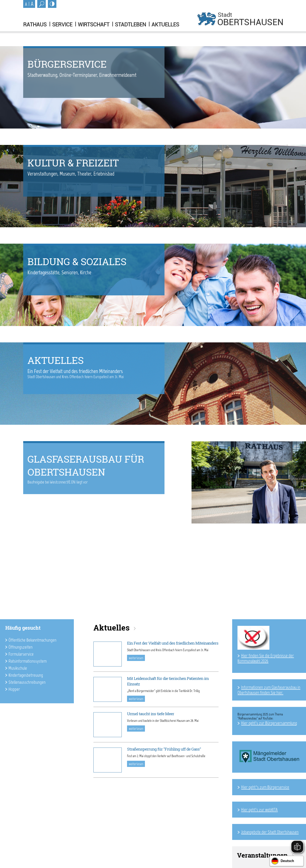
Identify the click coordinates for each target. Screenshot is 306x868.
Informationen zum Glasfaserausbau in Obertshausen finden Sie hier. (269, 690)
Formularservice (21, 654)
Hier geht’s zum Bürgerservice (265, 787)
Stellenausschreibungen (27, 682)
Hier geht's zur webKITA (259, 810)
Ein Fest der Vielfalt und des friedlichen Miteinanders (173, 643)
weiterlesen (136, 658)
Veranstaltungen (262, 855)
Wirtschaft (94, 25)
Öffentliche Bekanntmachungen (32, 640)
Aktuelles (165, 25)
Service (62, 25)
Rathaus (35, 25)
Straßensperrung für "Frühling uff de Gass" (164, 749)
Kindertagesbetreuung (26, 675)
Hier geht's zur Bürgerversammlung (269, 723)
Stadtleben (130, 25)
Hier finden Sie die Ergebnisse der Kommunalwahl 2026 (266, 658)
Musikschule (18, 668)
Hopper (14, 689)
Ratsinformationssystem (28, 661)
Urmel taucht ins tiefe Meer (151, 714)
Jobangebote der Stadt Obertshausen (270, 832)
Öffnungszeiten (21, 647)
